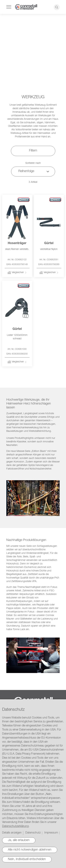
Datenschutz (33, 833)
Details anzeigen (12, 833)
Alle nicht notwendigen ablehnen (30, 850)
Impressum (51, 833)
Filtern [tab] (33, 151)
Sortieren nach (33, 163)
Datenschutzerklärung (15, 826)
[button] (17, 273)
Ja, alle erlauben (19, 840)
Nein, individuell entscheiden (27, 859)
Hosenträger (17, 243)
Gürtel (49, 243)
